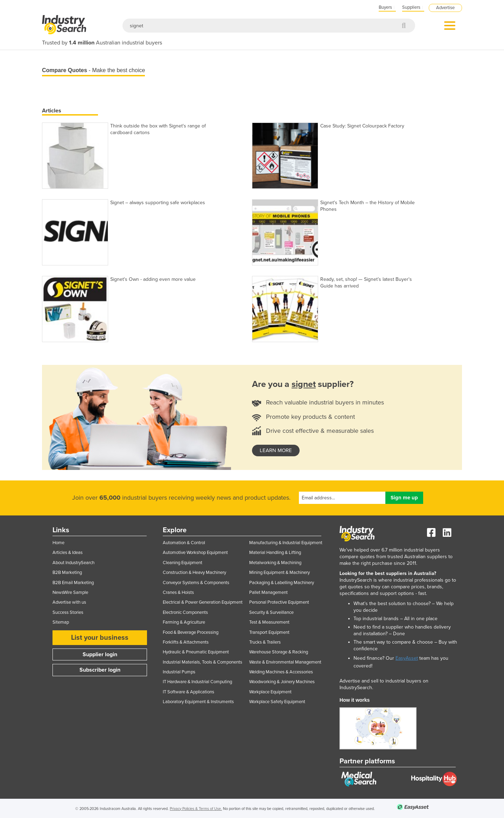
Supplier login (100, 654)
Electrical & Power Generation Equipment (203, 602)
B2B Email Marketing (73, 583)
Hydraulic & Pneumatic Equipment (196, 652)
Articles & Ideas (68, 553)
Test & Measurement (269, 622)
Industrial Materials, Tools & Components (202, 662)
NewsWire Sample (70, 592)
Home (58, 543)
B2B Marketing (67, 573)
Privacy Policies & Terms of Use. (196, 809)
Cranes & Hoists (178, 592)
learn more (276, 450)
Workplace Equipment (270, 692)
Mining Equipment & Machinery (279, 573)
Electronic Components (185, 612)
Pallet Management (268, 592)
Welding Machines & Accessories (281, 672)
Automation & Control (184, 543)
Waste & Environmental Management (285, 662)
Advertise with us (69, 602)
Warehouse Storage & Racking (279, 652)
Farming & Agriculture (184, 622)
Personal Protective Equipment (279, 602)
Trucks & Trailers (265, 642)
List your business (100, 638)
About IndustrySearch (73, 563)
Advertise (445, 8)
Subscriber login (100, 670)
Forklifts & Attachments (186, 642)
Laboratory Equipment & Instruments (198, 702)
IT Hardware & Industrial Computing (197, 682)
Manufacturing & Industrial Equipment (286, 543)
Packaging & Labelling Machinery (282, 583)
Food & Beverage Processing (191, 632)
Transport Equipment (269, 632)
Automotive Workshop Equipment (195, 553)
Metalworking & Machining (275, 563)
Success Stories (68, 612)
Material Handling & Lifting (275, 553)
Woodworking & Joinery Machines (282, 682)
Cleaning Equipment (183, 563)
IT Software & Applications (188, 692)
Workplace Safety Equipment (277, 702)
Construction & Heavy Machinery (194, 573)
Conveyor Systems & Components (196, 583)
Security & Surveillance (271, 612)
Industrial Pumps (179, 672)
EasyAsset (407, 658)
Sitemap (61, 622)
